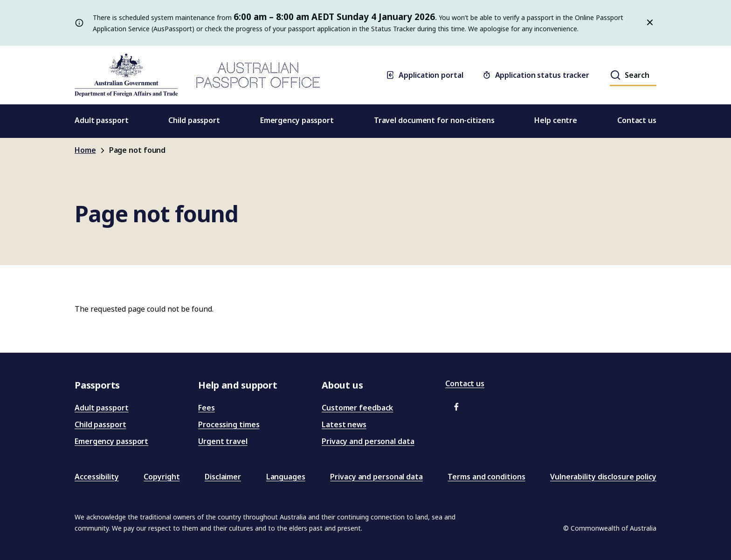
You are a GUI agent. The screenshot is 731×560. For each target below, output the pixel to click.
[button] (456, 407)
